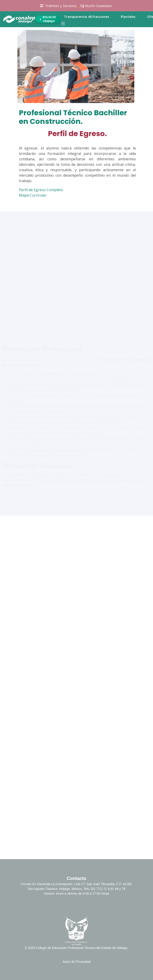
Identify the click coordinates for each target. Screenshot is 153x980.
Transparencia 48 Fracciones (86, 17)
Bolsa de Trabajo (48, 19)
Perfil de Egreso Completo (43, 190)
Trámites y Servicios (61, 6)
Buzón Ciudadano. (99, 6)
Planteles (128, 17)
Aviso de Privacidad (76, 962)
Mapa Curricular (34, 196)
